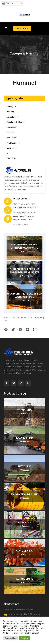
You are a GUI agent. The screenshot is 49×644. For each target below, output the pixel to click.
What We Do (13, 143)
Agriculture (13, 117)
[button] (6, 28)
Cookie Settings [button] (11, 638)
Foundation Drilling (16, 122)
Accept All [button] (25, 638)
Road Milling (11, 127)
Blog (8, 153)
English (7, 3)
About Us (12, 148)
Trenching (11, 133)
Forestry (11, 107)
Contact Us (11, 159)
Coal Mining (11, 138)
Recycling (12, 112)
